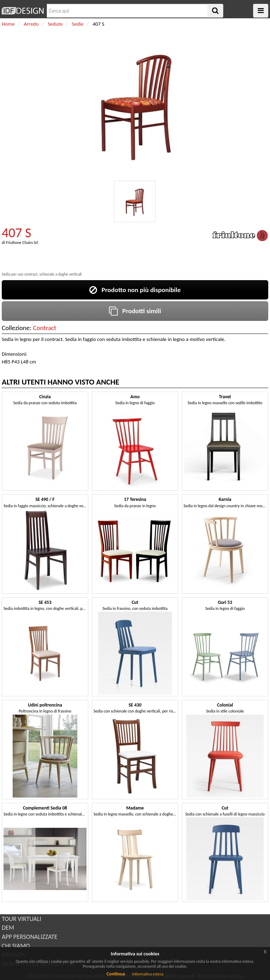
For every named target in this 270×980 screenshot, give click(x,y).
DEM (8, 928)
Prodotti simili (135, 311)
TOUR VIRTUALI (21, 919)
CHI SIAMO (16, 946)
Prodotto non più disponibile (135, 290)
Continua (116, 974)
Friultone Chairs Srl (22, 243)
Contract (45, 328)
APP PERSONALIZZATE (30, 937)
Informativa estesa (148, 974)
